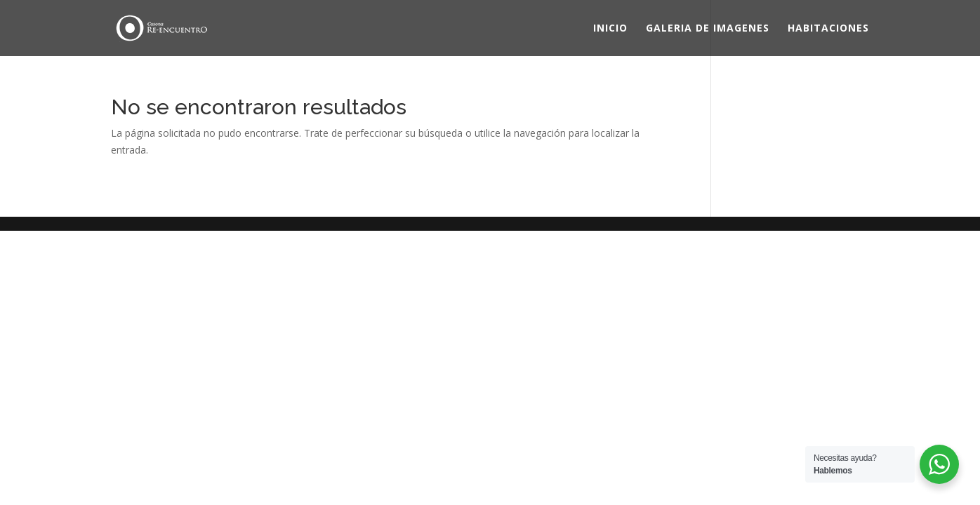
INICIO (610, 29)
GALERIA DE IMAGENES (708, 29)
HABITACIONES (828, 29)
